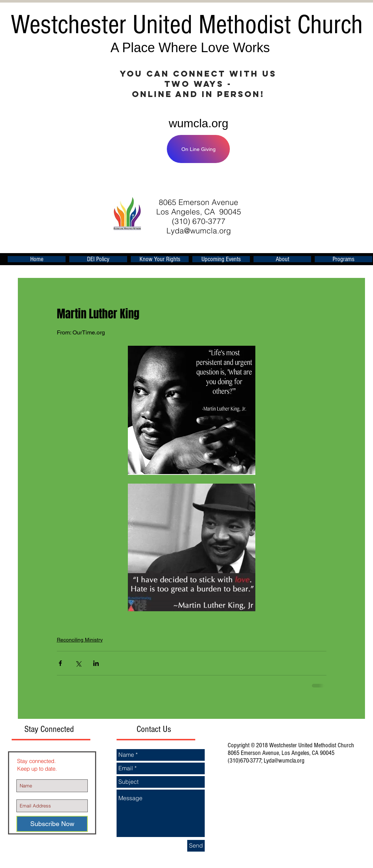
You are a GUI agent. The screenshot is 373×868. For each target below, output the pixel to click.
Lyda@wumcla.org (199, 230)
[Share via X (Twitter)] (78, 663)
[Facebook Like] (275, 181)
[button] (221, 259)
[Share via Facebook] (60, 663)
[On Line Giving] (198, 149)
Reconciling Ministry (80, 640)
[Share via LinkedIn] (96, 663)
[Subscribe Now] (52, 824)
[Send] (196, 846)
